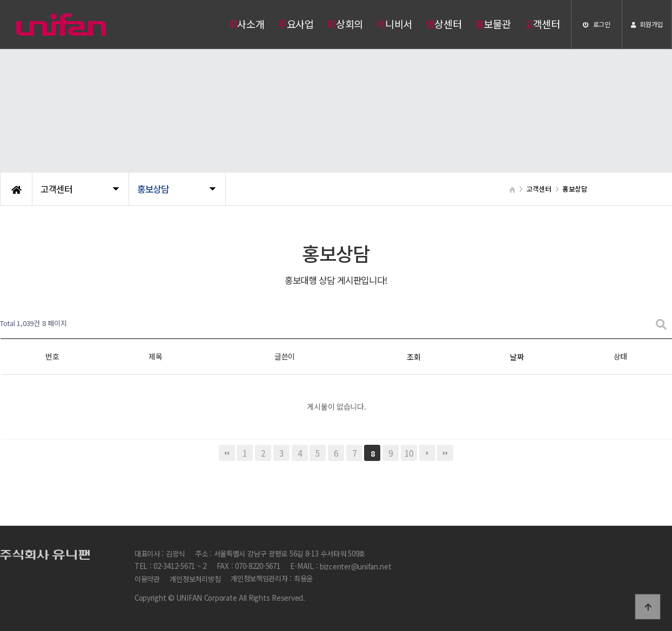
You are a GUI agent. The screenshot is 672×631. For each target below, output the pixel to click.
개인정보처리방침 (195, 579)
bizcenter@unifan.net (356, 566)
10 (409, 453)
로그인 (597, 24)
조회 (414, 357)
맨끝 (445, 453)
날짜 (517, 357)
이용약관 (147, 579)
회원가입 (647, 24)
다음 (427, 453)
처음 (227, 453)
